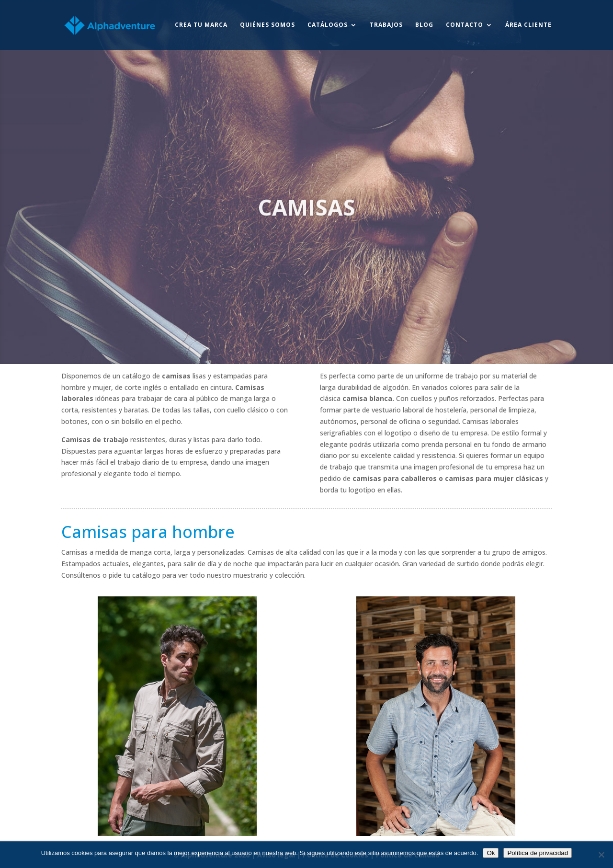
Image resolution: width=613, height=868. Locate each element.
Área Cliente (528, 25)
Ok (491, 853)
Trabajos (386, 25)
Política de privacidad (538, 853)
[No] (601, 855)
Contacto (465, 25)
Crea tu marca (201, 25)
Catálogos (328, 25)
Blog (424, 25)
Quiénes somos (267, 25)
